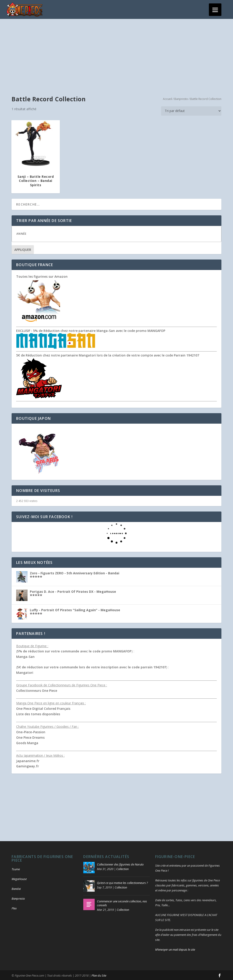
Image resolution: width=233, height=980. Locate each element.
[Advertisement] (116, 52)
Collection (122, 868)
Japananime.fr (28, 760)
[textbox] (121, 233)
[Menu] (215, 10)
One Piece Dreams (30, 737)
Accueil (167, 98)
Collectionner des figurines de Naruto (120, 864)
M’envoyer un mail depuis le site (175, 949)
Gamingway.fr (28, 766)
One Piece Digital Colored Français (43, 708)
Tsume (16, 868)
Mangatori (25, 672)
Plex (14, 908)
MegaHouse (19, 878)
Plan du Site (99, 975)
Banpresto (181, 98)
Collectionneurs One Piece (37, 690)
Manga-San (25, 656)
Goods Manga (27, 742)
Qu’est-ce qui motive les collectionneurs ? (122, 882)
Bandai (16, 888)
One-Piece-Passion (31, 731)
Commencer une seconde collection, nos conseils (122, 902)
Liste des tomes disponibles (38, 713)
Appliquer (23, 249)
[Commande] (191, 110)
